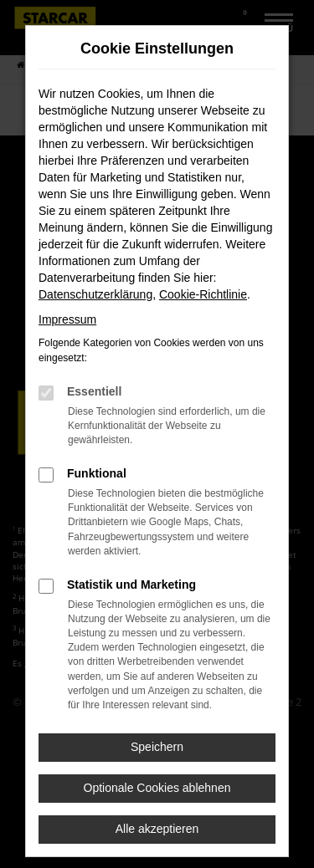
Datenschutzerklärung (95, 294)
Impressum (67, 319)
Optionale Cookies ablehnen (157, 788)
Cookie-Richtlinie (203, 294)
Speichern (157, 747)
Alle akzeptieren (157, 829)
